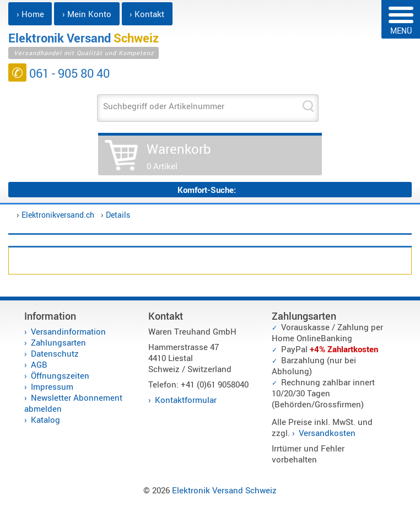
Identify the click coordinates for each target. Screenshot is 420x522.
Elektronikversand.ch (58, 215)
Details (118, 215)
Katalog (45, 419)
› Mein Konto (87, 14)
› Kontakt (147, 14)
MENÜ (401, 21)
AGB (39, 364)
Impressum (52, 386)
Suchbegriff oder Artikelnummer (164, 106)
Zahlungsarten (58, 342)
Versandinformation (68, 331)
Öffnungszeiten (60, 375)
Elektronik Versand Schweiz (224, 490)
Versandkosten (327, 433)
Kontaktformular (186, 400)
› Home (30, 14)
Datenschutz (55, 353)
